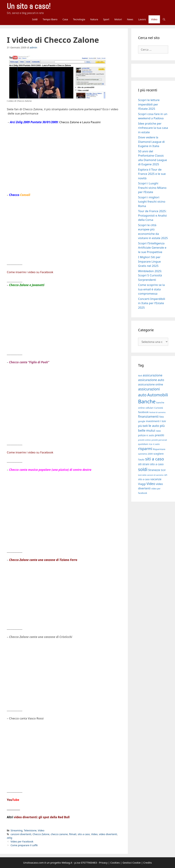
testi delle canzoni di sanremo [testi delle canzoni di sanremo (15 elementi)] (151, 475)
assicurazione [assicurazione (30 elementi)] (153, 375)
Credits (148, 863)
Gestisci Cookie (132, 863)
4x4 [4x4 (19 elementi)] (140, 376)
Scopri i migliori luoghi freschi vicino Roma (152, 202)
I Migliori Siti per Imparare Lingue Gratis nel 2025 (149, 261)
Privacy (103, 863)
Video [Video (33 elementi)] (151, 484)
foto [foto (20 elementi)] (161, 417)
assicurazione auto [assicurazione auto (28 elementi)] (151, 380)
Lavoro (142, 19)
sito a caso (84, 834)
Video (154, 19)
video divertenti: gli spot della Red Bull (42, 817)
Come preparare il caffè (24, 845)
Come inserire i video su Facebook (30, 272)
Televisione (30, 830)
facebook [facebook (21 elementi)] (143, 412)
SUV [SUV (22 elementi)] (163, 470)
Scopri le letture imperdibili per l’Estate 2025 (149, 104)
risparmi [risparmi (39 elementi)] (145, 449)
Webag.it (67, 863)
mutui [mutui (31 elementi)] (151, 430)
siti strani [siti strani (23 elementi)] (144, 464)
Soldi (35, 19)
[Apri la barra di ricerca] (164, 19)
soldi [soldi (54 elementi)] (143, 469)
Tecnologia (79, 19)
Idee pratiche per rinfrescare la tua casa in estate (153, 128)
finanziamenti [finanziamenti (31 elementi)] (148, 416)
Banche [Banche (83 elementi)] (147, 401)
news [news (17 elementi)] (158, 431)
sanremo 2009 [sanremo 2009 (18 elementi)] (145, 454)
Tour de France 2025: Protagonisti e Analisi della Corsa (152, 215)
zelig (9, 838)
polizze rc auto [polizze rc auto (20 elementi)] (146, 435)
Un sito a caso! (29, 6)
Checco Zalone (41, 834)
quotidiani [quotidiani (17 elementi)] (143, 444)
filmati (73, 834)
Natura (94, 19)
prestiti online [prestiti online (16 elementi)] (144, 440)
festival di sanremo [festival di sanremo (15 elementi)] (157, 412)
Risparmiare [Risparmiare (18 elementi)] (159, 449)
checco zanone (59, 834)
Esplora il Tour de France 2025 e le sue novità (152, 174)
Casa (65, 19)
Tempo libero (50, 19)
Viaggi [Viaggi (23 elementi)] (142, 484)
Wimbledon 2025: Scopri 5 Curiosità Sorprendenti (150, 275)
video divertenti (108, 834)
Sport (106, 19)
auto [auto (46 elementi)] (142, 395)
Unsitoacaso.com (33, 863)
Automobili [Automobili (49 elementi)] (158, 395)
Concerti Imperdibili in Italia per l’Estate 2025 (152, 303)
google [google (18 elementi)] (142, 421)
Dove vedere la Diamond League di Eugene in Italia (151, 142)
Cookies (115, 863)
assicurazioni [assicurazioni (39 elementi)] (149, 389)
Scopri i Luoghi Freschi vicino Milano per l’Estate (152, 188)
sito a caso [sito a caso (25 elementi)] (157, 464)
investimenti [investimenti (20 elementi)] (153, 421)
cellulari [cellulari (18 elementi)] (149, 408)
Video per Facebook (22, 842)
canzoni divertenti (21, 834)
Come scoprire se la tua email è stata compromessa (151, 289)
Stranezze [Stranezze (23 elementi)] (154, 470)
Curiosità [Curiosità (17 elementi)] (159, 408)
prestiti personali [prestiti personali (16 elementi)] (159, 440)
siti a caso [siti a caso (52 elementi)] (154, 459)
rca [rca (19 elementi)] (150, 444)
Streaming (17, 830)
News (130, 19)
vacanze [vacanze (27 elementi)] (156, 479)
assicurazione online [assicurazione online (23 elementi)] (151, 384)
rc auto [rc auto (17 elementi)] (156, 444)
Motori (118, 19)
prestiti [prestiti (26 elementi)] (160, 435)
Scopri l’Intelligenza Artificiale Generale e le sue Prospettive (152, 248)
